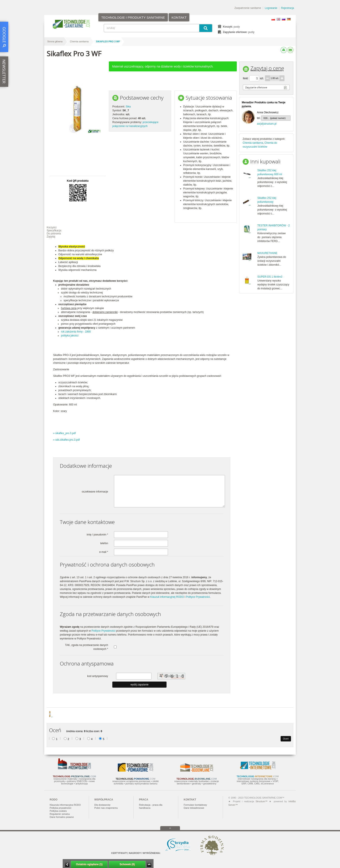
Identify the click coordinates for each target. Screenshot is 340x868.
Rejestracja (288, 8)
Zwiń (149, 865)
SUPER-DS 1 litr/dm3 (270, 277)
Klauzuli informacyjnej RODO (167, 597)
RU (284, 19)
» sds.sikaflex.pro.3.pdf (66, 440)
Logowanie (271, 8)
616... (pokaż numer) (275, 118)
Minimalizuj (67, 865)
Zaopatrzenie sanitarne (248, 8)
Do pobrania (54, 234)
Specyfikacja (54, 231)
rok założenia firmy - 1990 (76, 332)
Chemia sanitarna (79, 41)
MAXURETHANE (267, 253)
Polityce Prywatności (198, 597)
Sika (128, 107)
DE (289, 19)
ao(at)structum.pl (267, 124)
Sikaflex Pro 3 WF (108, 41)
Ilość (246, 78)
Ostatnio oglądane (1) (89, 864)
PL (273, 19)
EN (278, 19)
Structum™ (262, 801)
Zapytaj (51, 237)
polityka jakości (70, 336)
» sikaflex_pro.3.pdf (64, 433)
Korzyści (51, 227)
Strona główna (55, 41)
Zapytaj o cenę (267, 68)
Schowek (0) (127, 864)
